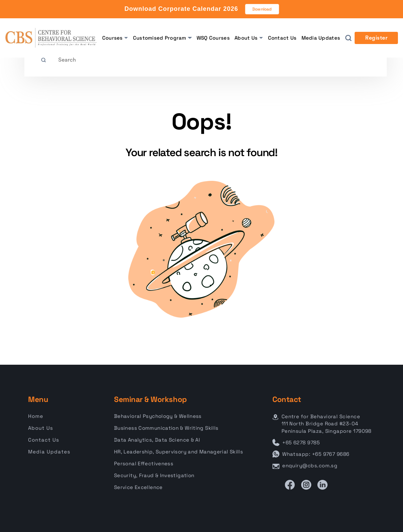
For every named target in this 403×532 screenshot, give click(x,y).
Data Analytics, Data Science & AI (157, 440)
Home (36, 416)
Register (376, 38)
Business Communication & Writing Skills (166, 428)
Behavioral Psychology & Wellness (158, 416)
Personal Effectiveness (144, 463)
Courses (113, 38)
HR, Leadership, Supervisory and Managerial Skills (178, 452)
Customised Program (160, 38)
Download (262, 9)
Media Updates (321, 38)
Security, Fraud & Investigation (154, 475)
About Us (246, 38)
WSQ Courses (213, 38)
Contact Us (282, 38)
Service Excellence (138, 487)
